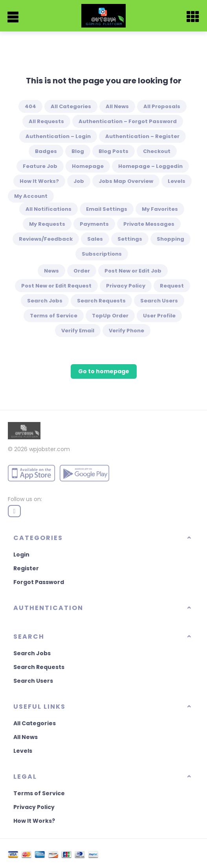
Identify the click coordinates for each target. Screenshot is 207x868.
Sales (95, 239)
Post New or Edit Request (56, 286)
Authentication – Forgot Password (128, 121)
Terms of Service (54, 316)
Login (21, 555)
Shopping (170, 239)
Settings (130, 239)
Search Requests (101, 301)
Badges (46, 151)
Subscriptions (102, 254)
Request (172, 286)
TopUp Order (110, 316)
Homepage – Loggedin (150, 166)
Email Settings (107, 209)
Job (79, 181)
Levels (177, 181)
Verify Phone (126, 331)
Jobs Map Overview (126, 181)
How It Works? (39, 181)
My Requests (47, 224)
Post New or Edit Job (133, 271)
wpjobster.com (49, 449)
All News (117, 106)
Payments (94, 224)
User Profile (159, 316)
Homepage (88, 166)
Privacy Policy (126, 286)
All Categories (71, 106)
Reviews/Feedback (46, 239)
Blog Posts (114, 151)
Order (82, 271)
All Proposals (162, 106)
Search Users (159, 301)
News (51, 271)
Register (26, 568)
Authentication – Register (142, 136)
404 (30, 106)
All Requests (46, 121)
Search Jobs (45, 301)
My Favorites (160, 209)
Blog (78, 151)
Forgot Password (39, 582)
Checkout (157, 151)
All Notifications (49, 209)
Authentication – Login (58, 136)
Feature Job (40, 166)
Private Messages (149, 224)
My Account (31, 196)
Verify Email (78, 331)
